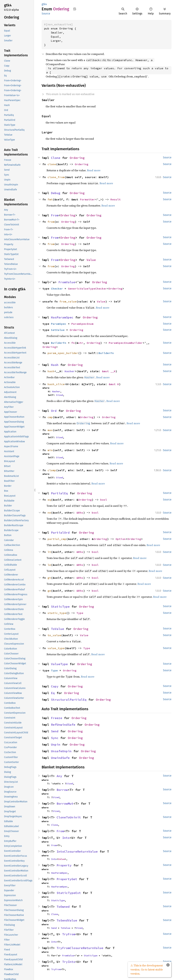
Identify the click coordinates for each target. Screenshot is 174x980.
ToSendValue (67, 920)
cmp (50, 417)
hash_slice (56, 384)
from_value (68, 301)
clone (52, 164)
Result (116, 199)
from (51, 222)
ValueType (59, 664)
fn (73, 343)
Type (80, 613)
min (50, 450)
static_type (57, 613)
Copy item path (75, 9)
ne (49, 513)
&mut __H (109, 371)
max (50, 430)
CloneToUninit (69, 817)
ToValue (58, 629)
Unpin (56, 744)
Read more (94, 170)
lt (49, 552)
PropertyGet (67, 879)
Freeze (57, 718)
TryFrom (69, 934)
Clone (56, 158)
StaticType (60, 607)
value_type (56, 648)
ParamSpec (59, 324)
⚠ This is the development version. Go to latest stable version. (147, 969)
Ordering (77, 158)
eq (49, 500)
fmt (50, 199)
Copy (55, 686)
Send (55, 731)
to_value (54, 635)
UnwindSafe (60, 758)
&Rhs (80, 513)
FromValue (67, 282)
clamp (52, 470)
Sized (59, 395)
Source (46, 14)
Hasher (70, 371)
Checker (57, 289)
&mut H (114, 384)
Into (66, 838)
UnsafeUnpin (61, 751)
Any (59, 776)
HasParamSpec (62, 317)
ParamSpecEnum (82, 324)
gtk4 (44, 4)
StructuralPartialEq (69, 700)
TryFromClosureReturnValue (80, 948)
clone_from (56, 177)
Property (64, 865)
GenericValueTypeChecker (88, 289)
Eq (53, 693)
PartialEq (59, 493)
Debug (56, 193)
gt (49, 578)
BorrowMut (65, 804)
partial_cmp (57, 539)
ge (49, 591)
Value (91, 260)
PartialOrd (60, 533)
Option (121, 539)
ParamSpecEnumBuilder (126, 343)
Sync (55, 738)
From (55, 215)
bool (104, 500)
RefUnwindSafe (63, 725)
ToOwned (63, 907)
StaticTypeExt (69, 893)
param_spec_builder (63, 353)
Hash (55, 365)
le (49, 565)
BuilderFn (59, 343)
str (81, 343)
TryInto (69, 962)
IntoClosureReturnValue (77, 851)
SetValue (58, 330)
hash (51, 371)
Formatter (88, 199)
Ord (54, 411)
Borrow (62, 790)
